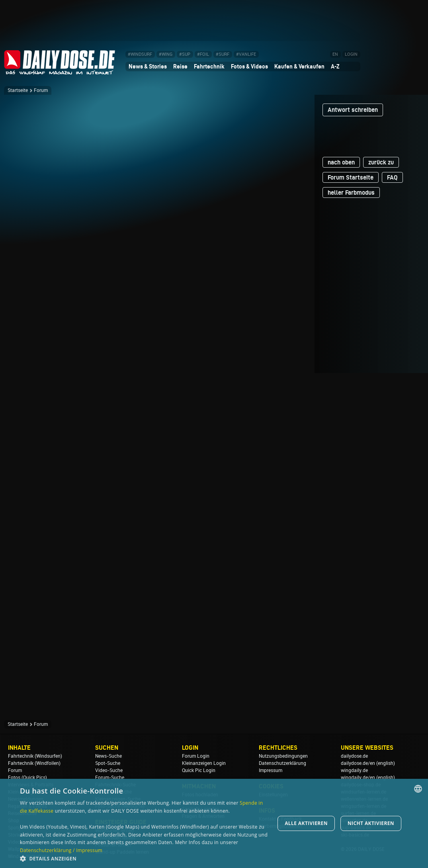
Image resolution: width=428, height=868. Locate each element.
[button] (145, 858)
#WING (166, 54)
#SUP (185, 54)
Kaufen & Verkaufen (299, 66)
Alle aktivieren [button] (306, 823)
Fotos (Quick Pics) (27, 778)
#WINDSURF (140, 54)
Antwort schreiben (353, 110)
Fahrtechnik (209, 66)
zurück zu (381, 162)
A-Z (335, 66)
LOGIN (351, 54)
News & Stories (148, 66)
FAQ (392, 177)
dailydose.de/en (358, 763)
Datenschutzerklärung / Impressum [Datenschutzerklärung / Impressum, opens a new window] (61, 850)
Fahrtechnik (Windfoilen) (34, 763)
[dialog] (214, 823)
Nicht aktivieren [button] (371, 823)
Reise (180, 66)
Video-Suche (109, 770)
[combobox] (418, 789)
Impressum (271, 770)
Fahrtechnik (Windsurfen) (35, 756)
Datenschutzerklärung (282, 763)
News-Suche (108, 756)
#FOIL (203, 54)
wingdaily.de (354, 770)
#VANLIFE (246, 54)
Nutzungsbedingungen (283, 756)
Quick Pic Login (199, 770)
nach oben (341, 162)
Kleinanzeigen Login (204, 763)
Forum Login (196, 756)
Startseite (18, 90)
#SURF (223, 54)
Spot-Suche (108, 763)
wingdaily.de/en (358, 778)
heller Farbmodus (351, 193)
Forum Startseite (351, 177)
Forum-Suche (110, 778)
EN (335, 54)
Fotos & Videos (249, 66)
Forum (41, 90)
